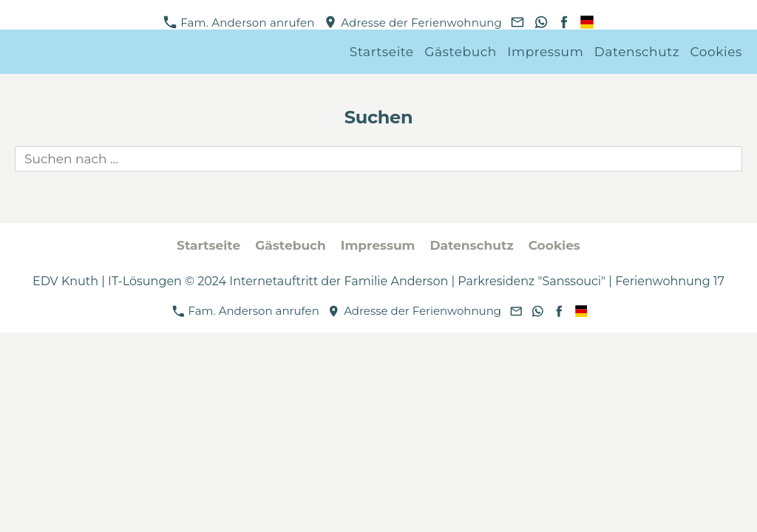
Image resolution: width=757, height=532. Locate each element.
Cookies (717, 52)
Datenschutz (637, 52)
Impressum (545, 52)
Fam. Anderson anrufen (239, 23)
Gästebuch (461, 52)
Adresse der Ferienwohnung (413, 23)
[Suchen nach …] (378, 159)
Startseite (382, 52)
